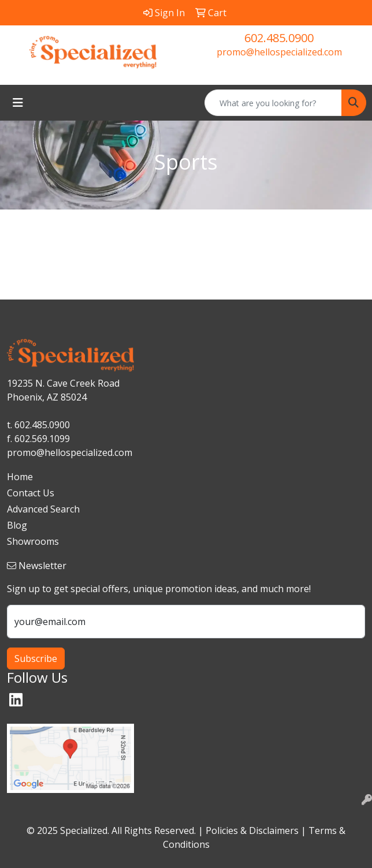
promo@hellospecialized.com (279, 52)
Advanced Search (43, 509)
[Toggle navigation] (18, 103)
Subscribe (36, 659)
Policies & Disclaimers (252, 830)
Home (20, 477)
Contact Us (31, 493)
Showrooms (33, 541)
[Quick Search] (273, 103)
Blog (17, 525)
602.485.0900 (279, 38)
